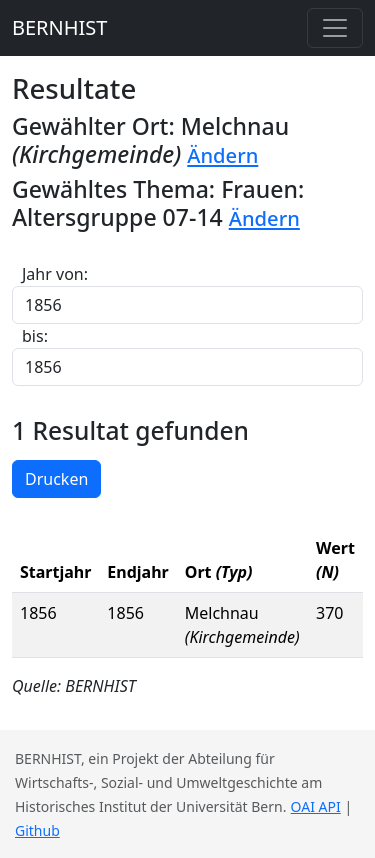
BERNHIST (59, 27)
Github (37, 830)
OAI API (316, 806)
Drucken (56, 479)
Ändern (222, 155)
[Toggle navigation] (335, 28)
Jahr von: (55, 274)
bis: (35, 336)
